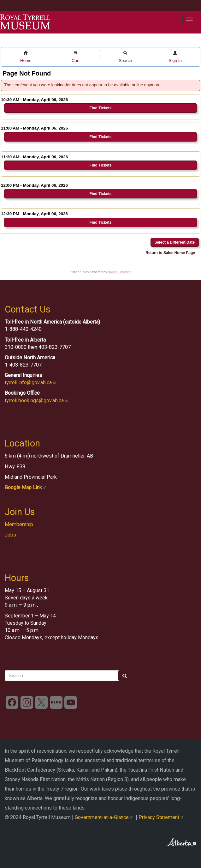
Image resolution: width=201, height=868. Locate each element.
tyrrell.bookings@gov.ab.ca (37, 401)
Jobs (10, 535)
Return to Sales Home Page (170, 253)
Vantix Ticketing (120, 272)
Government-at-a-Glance (105, 817)
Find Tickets (101, 108)
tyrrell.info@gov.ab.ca (31, 382)
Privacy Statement (162, 817)
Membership (19, 524)
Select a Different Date (175, 242)
